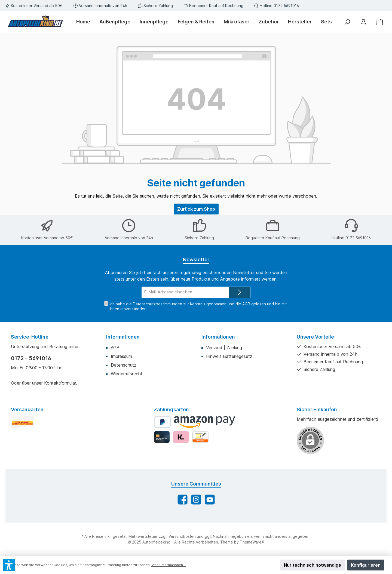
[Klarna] (181, 437)
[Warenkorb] (380, 22)
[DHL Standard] (22, 422)
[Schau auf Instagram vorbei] (196, 500)
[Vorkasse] (200, 437)
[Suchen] (347, 22)
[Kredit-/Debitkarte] (162, 437)
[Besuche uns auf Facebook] (183, 500)
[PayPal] (162, 422)
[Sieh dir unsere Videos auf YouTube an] (210, 500)
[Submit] (240, 292)
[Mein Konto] (363, 22)
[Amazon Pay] (205, 422)
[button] (9, 565)
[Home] (85, 22)
